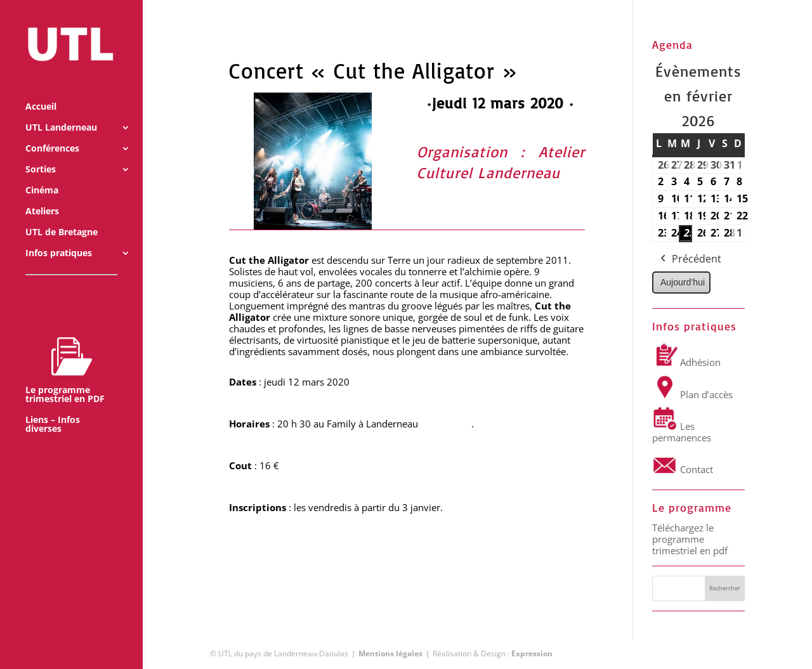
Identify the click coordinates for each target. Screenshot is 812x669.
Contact (683, 469)
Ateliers (42, 195)
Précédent (690, 259)
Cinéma (42, 174)
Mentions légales (390, 653)
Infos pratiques (59, 237)
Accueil (41, 90)
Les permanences (682, 432)
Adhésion (686, 362)
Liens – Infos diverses (53, 408)
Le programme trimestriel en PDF (65, 353)
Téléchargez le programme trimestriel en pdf (690, 539)
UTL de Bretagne (62, 216)
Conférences (52, 132)
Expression (532, 653)
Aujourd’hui (683, 282)
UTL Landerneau (61, 111)
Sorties (41, 153)
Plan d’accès (692, 394)
